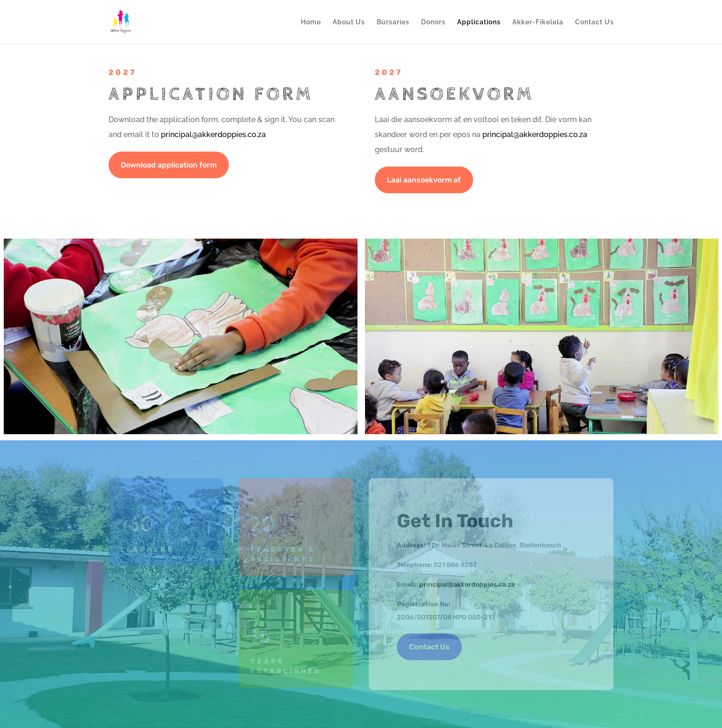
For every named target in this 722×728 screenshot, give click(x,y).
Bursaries (393, 22)
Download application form (169, 165)
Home (311, 22)
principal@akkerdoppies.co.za (213, 135)
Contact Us (594, 22)
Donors (433, 22)
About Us (349, 22)
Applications (479, 22)
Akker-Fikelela (538, 22)
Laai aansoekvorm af (424, 180)
